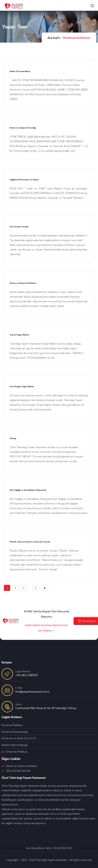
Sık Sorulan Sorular (19, 227)
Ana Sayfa (54, 38)
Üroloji (13, 438)
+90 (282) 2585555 (27, 675)
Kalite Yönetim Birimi (20, 71)
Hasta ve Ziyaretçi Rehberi (23, 283)
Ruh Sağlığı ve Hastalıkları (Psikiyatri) (28, 490)
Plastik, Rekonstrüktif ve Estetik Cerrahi (30, 542)
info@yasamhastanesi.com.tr (32, 692)
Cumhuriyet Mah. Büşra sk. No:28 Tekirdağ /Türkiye (46, 708)
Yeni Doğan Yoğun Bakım (22, 386)
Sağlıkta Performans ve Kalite (24, 180)
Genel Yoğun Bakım (19, 335)
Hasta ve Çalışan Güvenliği (23, 128)
